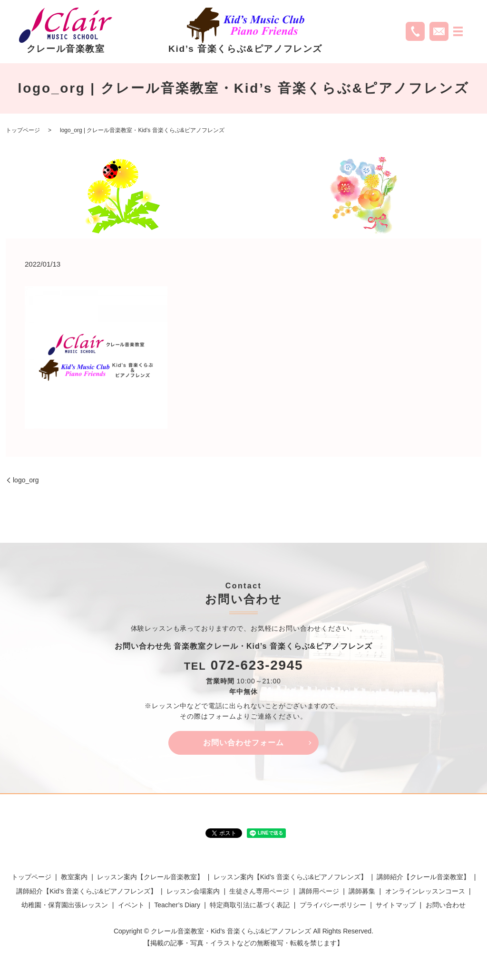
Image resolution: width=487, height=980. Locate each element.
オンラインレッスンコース (425, 891)
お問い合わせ (446, 905)
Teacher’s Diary (177, 905)
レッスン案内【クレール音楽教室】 (150, 877)
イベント (131, 905)
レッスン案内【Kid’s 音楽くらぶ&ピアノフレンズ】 (290, 877)
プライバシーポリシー (333, 905)
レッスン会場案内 (193, 891)
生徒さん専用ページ (259, 891)
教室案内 (74, 877)
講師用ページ (319, 891)
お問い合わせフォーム (243, 743)
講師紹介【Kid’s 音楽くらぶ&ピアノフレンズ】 (86, 891)
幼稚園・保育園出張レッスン (65, 905)
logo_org (26, 480)
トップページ (23, 130)
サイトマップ (396, 905)
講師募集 (362, 891)
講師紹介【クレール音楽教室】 (423, 877)
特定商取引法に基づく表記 (250, 905)
